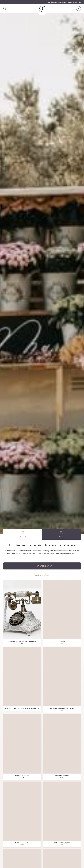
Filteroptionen (42, 566)
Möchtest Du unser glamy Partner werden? (65, 2)
